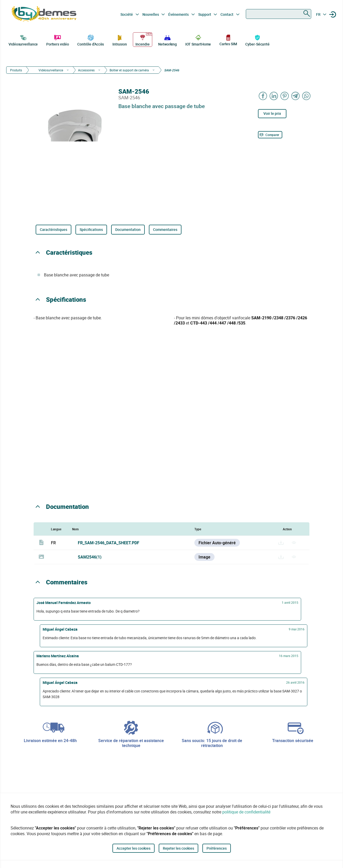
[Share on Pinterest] (285, 96)
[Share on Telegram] (295, 96)
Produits (16, 70)
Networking (167, 40)
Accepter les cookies (134, 848)
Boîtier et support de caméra (129, 70)
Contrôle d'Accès (91, 40)
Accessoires (86, 70)
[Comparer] (270, 135)
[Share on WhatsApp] (306, 96)
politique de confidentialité (246, 812)
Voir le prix (272, 113)
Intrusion (120, 40)
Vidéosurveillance (23, 40)
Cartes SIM (228, 40)
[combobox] (279, 14)
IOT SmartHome (198, 40)
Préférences (217, 848)
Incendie (142, 40)
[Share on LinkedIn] (274, 96)
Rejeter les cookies (178, 848)
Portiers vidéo (58, 40)
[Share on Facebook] (263, 96)
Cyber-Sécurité (257, 40)
